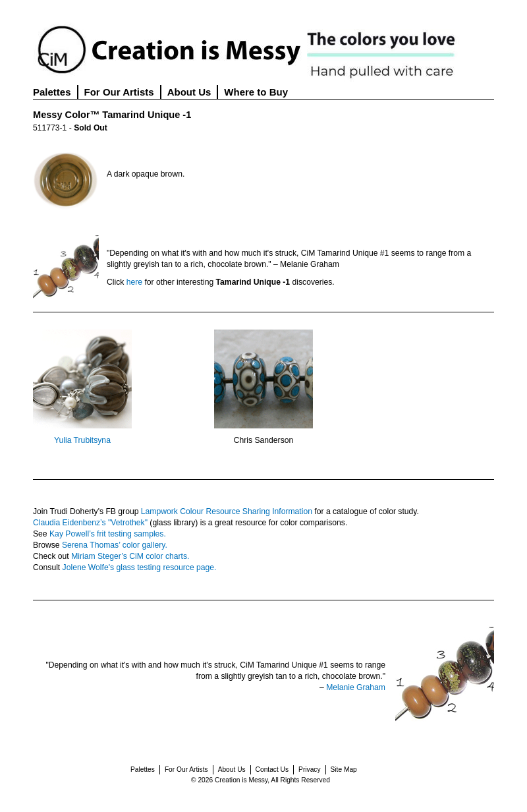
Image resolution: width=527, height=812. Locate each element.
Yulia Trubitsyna (82, 440)
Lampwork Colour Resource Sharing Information (227, 511)
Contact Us (272, 769)
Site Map (344, 769)
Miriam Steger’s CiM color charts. (130, 556)
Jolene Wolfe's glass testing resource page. (140, 567)
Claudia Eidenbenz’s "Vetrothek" (90, 523)
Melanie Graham (356, 687)
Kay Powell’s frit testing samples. (108, 534)
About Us (189, 92)
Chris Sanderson (264, 440)
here (134, 282)
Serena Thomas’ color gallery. (115, 545)
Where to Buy (256, 92)
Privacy (309, 769)
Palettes (52, 92)
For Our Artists (119, 92)
